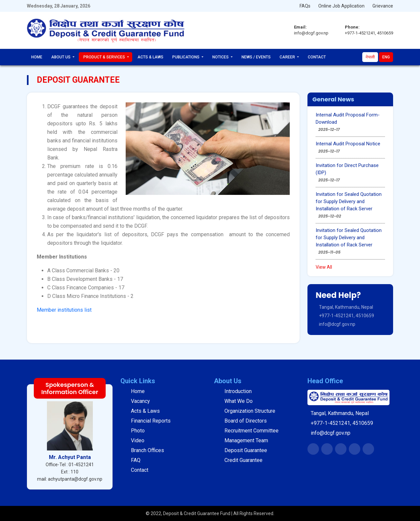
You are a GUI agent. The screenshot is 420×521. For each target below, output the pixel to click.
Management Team (246, 440)
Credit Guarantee (243, 460)
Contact (317, 57)
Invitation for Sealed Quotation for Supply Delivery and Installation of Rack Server (349, 201)
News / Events (256, 57)
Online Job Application (341, 6)
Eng (386, 57)
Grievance (383, 6)
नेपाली (370, 57)
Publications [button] (186, 57)
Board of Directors (246, 421)
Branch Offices (147, 450)
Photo (138, 431)
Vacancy (140, 401)
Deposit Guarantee (246, 450)
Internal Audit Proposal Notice (348, 144)
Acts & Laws (150, 57)
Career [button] (288, 57)
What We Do (239, 401)
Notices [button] (221, 57)
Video (138, 440)
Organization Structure (250, 411)
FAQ (136, 460)
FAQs (305, 6)
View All (324, 267)
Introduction (238, 391)
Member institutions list (64, 310)
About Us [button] (61, 57)
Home (37, 57)
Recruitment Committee (252, 431)
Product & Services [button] (105, 57)
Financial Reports (151, 421)
